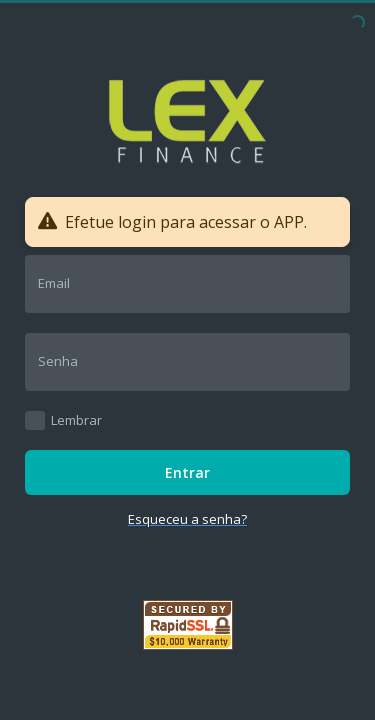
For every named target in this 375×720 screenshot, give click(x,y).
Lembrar (76, 420)
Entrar (187, 472)
